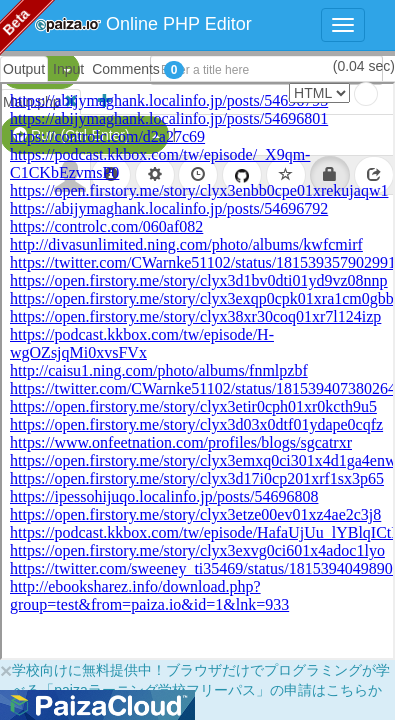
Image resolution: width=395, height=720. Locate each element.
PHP (27, 70)
